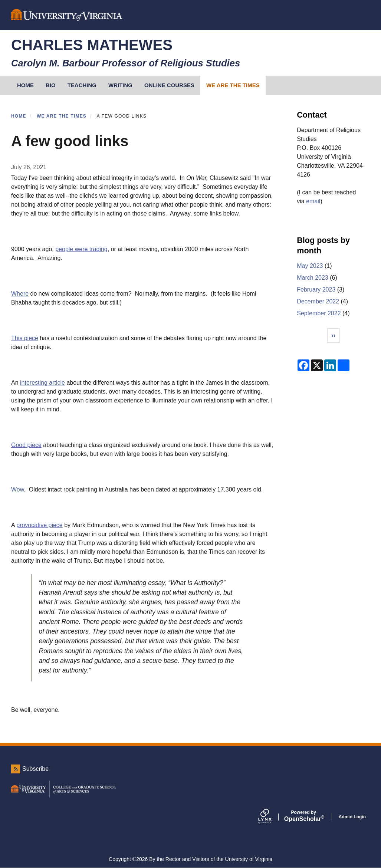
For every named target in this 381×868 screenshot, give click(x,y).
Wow (17, 489)
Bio (51, 85)
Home (19, 116)
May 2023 (310, 266)
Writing (120, 85)
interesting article (42, 383)
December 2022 (318, 301)
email (313, 201)
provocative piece (40, 525)
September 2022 (319, 313)
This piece (25, 338)
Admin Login (352, 817)
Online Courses (169, 85)
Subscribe (35, 769)
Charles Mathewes (92, 45)
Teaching (82, 85)
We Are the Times (233, 85)
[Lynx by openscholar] (271, 817)
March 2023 (313, 278)
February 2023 (316, 290)
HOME (25, 85)
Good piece (26, 445)
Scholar (304, 816)
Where (20, 294)
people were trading (81, 249)
